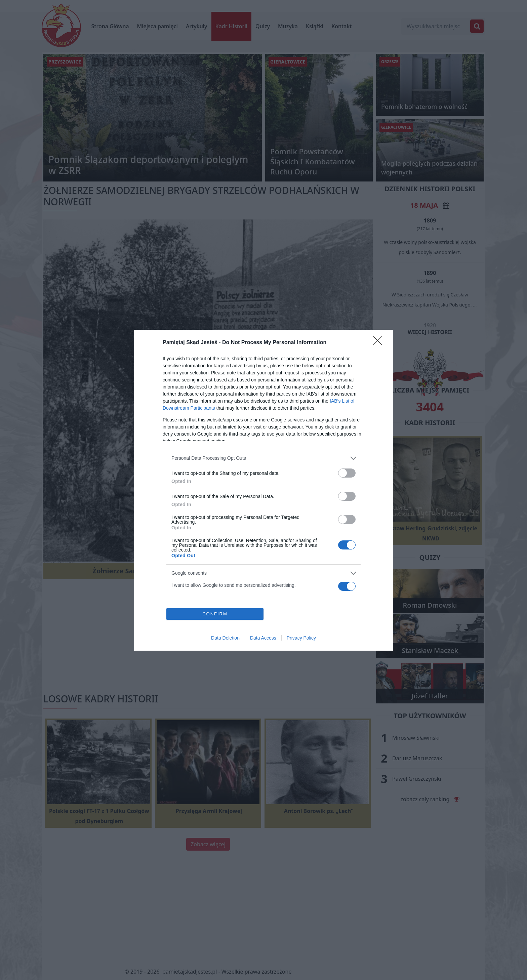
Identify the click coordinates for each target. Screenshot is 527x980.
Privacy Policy (301, 638)
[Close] (380, 343)
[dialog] (263, 490)
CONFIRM (215, 614)
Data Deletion (225, 638)
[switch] (347, 473)
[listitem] (263, 458)
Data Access (263, 638)
